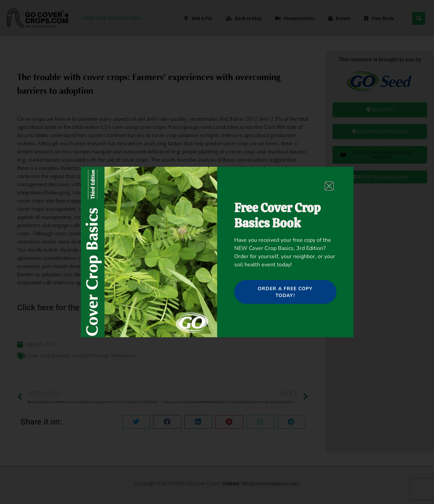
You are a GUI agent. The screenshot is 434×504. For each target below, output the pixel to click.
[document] (217, 252)
